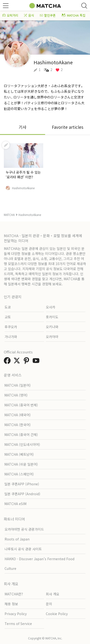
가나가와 (11, 337)
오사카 (51, 307)
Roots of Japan (17, 539)
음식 (29, 15)
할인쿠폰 (48, 15)
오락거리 (10, 15)
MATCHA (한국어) (18, 425)
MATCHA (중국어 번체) (21, 405)
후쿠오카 (11, 327)
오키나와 (52, 327)
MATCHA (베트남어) (19, 454)
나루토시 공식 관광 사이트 (23, 549)
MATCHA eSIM (15, 504)
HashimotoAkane (23, 188)
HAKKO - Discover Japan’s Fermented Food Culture (39, 564)
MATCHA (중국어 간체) (21, 435)
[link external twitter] (18, 362)
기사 (23, 127)
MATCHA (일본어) (18, 385)
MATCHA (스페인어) (19, 474)
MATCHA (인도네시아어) (22, 444)
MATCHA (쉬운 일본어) (21, 464)
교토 (8, 317)
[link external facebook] (8, 362)
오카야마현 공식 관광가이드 (24, 529)
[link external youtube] (37, 362)
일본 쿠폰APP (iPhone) (22, 484)
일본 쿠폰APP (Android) (22, 494)
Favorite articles (68, 127)
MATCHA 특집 (73, 15)
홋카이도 (52, 317)
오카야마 (52, 337)
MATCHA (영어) (16, 395)
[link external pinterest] (27, 362)
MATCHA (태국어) (18, 415)
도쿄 (8, 307)
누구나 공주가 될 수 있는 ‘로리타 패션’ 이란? (23, 175)
